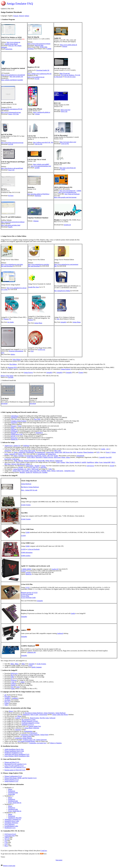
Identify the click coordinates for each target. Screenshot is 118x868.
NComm (14, 426)
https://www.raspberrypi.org (36, 77)
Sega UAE (11, 170)
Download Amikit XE (43, 70)
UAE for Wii (38, 144)
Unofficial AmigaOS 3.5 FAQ (30, 723)
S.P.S (98, 452)
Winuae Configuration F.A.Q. (13, 776)
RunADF (14, 433)
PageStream (38, 456)
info (58, 319)
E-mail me (44, 851)
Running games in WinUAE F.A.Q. (15, 770)
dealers (13, 354)
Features (6, 319)
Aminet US (17, 446)
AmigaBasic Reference (11, 823)
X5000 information (27, 552)
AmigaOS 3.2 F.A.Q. (28, 725)
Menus (10, 789)
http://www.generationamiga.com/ (41, 166)
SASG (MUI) (31, 457)
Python (7, 703)
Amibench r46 (31, 652)
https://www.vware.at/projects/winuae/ (39, 44)
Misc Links (58, 451)
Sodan (6, 454)
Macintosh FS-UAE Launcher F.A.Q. (16, 764)
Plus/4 (6, 846)
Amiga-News (52, 454)
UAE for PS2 (65, 144)
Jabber (97, 462)
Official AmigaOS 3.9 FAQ (30, 721)
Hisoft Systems (34, 718)
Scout (101, 462)
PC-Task (33, 467)
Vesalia (56, 456)
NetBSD (44, 471)
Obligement (26, 715)
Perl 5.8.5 (7, 702)
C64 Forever (90, 466)
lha (12, 675)
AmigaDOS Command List (13, 819)
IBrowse (21, 461)
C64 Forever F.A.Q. (10, 834)
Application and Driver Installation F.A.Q (17, 754)
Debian (53, 471)
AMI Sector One (68, 452)
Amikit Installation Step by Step (14, 749)
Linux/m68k (25, 471)
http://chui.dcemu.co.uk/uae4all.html (12, 168)
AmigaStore (22, 452)
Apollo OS (29, 472)
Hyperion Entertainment (16, 351)
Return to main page (9, 866)
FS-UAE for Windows (68, 75)
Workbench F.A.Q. (10, 828)
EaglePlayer (90, 462)
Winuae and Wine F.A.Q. (12, 762)
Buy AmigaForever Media (62, 291)
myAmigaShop (29, 456)
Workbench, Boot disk (15, 818)
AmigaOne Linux (69, 471)
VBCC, (113, 462)
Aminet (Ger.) (9, 446)
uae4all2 (37, 168)
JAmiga (63, 462)
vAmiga (37, 114)
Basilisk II (78, 462)
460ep (17, 664)
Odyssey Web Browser (18, 464)
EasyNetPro (8, 459)
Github (28, 464)
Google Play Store (34, 287)
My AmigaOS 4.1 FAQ (28, 720)
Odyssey (52, 461)
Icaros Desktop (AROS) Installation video (17, 756)
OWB (47, 461)
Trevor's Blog (25, 596)
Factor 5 (108, 452)
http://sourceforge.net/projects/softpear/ (13, 222)
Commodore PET (10, 836)
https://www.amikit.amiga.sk (68, 45)
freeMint (45, 472)
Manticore (29, 574)
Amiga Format (27, 736)
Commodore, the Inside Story (38, 743)
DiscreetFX (39, 457)
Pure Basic (8, 697)
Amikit (103, 449)
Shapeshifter (30, 466)
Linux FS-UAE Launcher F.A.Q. (14, 766)
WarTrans (14, 429)
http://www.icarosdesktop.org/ (67, 192)
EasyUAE (14, 438)
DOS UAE (64, 111)
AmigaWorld (80, 456)
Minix (49, 471)
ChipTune (18, 730)
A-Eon (30, 665)
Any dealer (11, 322)
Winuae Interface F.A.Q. (12, 780)
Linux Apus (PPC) (35, 471)
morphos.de (67, 225)
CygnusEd (102, 457)
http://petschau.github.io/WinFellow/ (39, 194)
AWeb (16, 461)
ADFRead (14, 418)
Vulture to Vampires (56, 743)
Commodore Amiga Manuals (23, 738)
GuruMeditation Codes (11, 826)
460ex (12, 664)
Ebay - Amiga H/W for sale (29, 490)
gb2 (6, 695)
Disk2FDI (14, 423)
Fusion (43, 466)
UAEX (63, 169)
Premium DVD (12, 367)
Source (10, 114)
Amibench (60, 633)
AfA (108, 449)
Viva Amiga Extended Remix (26, 741)
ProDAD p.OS (37, 472)
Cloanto (81, 372)
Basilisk (37, 466)
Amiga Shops (38, 323)
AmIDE (84, 462)
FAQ (3, 353)
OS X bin (16, 114)
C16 (6, 844)
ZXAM (112, 466)
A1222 (27, 588)
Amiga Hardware (26, 484)
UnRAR (13, 684)
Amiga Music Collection (32, 728)
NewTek (42, 718)
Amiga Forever (28, 372)
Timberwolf (59, 461)
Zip (12, 687)
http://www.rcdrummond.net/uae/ (11, 112)
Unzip (18, 687)
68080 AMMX (27, 569)
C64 (6, 841)
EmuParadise (30, 452)
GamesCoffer (50, 452)
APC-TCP (50, 456)
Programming (28, 731)
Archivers (14, 680)
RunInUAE (14, 439)
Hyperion (80, 452)
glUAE (13, 436)
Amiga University (41, 740)
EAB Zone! (16, 459)
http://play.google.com (16, 77)
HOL (75, 452)
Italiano (27, 16)
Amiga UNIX (17, 471)
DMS (13, 677)
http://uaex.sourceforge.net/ (68, 168)
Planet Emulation (88, 452)
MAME (21, 467)
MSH (13, 428)
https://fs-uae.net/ (65, 73)
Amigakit (21, 456)
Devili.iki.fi (34, 733)
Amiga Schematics (49, 713)
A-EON (23, 536)
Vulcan (113, 452)
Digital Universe (48, 457)
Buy (56, 266)
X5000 (28, 546)
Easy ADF (37, 419)
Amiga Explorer (66, 369)
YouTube (11, 377)
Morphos (22, 472)
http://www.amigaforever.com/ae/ (17, 288)
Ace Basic (7, 700)
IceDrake (28, 572)
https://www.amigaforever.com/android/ (13, 75)
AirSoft (44, 456)
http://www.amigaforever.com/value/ (12, 264)
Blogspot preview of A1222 (29, 593)
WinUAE (11, 46)
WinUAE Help (39, 45)
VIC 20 (7, 839)
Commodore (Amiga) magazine (30, 735)
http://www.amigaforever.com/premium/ (66, 264)
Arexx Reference (10, 824)
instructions (9, 49)
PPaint (63, 457)
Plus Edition (13, 364)
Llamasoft (12, 454)
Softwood (52, 718)
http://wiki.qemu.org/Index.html (11, 225)
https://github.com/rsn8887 (41, 164)
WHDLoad (14, 431)
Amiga (23, 682)
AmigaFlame (41, 454)
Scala (47, 718)
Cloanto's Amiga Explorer (19, 421)
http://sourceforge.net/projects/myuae (12, 143)
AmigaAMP (107, 462)
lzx (12, 678)
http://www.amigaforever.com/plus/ (39, 264)
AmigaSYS (8, 451)
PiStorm (65, 46)
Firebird (23, 571)
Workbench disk (13, 793)
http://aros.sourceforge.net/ (67, 191)
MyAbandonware (40, 452)
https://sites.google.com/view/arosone (65, 197)
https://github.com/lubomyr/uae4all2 (12, 80)
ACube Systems (26, 505)
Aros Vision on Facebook (72, 194)
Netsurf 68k (41, 461)
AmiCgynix (60, 471)
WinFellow (38, 196)
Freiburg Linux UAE (29, 740)
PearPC (10, 227)
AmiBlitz (7, 698)
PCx (37, 467)
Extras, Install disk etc (15, 803)
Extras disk (11, 794)
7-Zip (13, 682)
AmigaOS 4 (39, 433)
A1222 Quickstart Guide (28, 598)
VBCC (29, 469)
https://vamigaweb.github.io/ (42, 112)
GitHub (49, 49)
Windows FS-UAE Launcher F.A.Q (15, 767)
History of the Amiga (7, 376)
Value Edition (16, 359)
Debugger (4, 47)
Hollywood (57, 457)
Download (4, 404)
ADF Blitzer (15, 416)
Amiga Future (44, 735)
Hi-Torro (11, 196)
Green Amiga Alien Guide (27, 451)
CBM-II (7, 837)
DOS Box (44, 467)
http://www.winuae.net (14, 42)
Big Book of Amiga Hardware (30, 487)
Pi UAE (37, 79)
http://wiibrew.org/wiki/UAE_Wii (43, 142)
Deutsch (21, 16)
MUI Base (8, 464)
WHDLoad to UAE (17, 434)
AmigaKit (63, 322)
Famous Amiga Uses (35, 726)
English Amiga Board (11, 44)
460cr (23, 664)
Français (16, 16)
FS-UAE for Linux (70, 77)
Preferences (12, 791)
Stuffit (13, 689)
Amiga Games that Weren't (60, 715)
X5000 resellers (26, 556)
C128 (6, 842)
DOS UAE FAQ (65, 110)
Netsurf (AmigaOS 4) (30, 461)
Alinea (16, 452)
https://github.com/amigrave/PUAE (12, 109)
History (11, 711)
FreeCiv (20, 454)
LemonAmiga (43, 715)
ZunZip (13, 685)
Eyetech (18, 718)
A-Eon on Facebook (34, 549)
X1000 (28, 532)
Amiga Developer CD (20, 469)
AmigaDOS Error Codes (12, 821)
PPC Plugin (18, 46)
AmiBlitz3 (15, 698)
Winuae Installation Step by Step (14, 751)
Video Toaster (70, 462)
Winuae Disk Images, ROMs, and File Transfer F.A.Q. (21, 778)
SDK (50, 469)
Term (20, 426)
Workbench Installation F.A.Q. (14, 753)
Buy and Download (7, 266)
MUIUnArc (15, 673)
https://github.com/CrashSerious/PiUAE (40, 74)
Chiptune (36, 221)
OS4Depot (26, 446)
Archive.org (41, 350)
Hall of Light (34, 715)
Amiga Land (58, 452)
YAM (58, 462)
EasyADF (109, 457)
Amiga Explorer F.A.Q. (11, 781)
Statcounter (59, 860)
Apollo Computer (36, 667)
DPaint (19, 716)
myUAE (11, 144)
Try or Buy (4, 290)
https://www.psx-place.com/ (68, 142)
